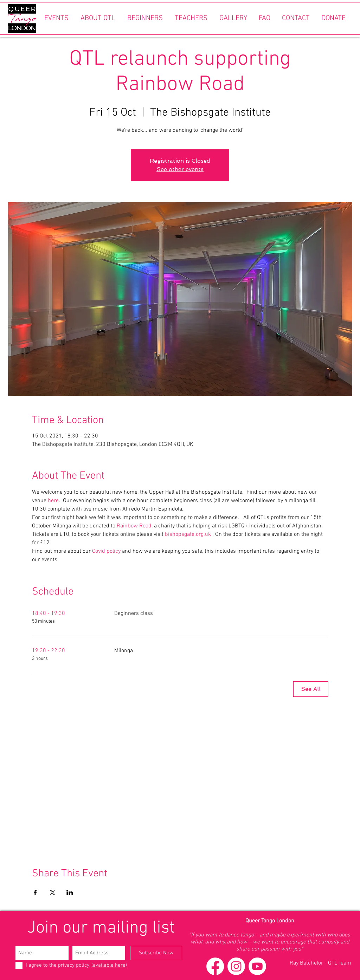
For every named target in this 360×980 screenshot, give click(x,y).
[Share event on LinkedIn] (70, 893)
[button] (56, 18)
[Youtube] (257, 966)
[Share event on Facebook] (35, 893)
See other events (180, 169)
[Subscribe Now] (156, 953)
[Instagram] (236, 966)
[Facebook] (215, 966)
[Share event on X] (53, 893)
